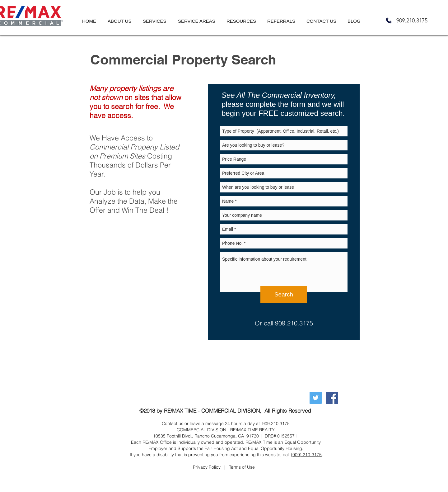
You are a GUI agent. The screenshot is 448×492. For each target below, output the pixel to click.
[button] (157, 21)
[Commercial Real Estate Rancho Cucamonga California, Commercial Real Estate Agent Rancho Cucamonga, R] (332, 398)
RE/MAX (173, 411)
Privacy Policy (207, 467)
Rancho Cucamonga (215, 436)
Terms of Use (242, 467)
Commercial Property (124, 147)
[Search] (284, 295)
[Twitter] (316, 398)
